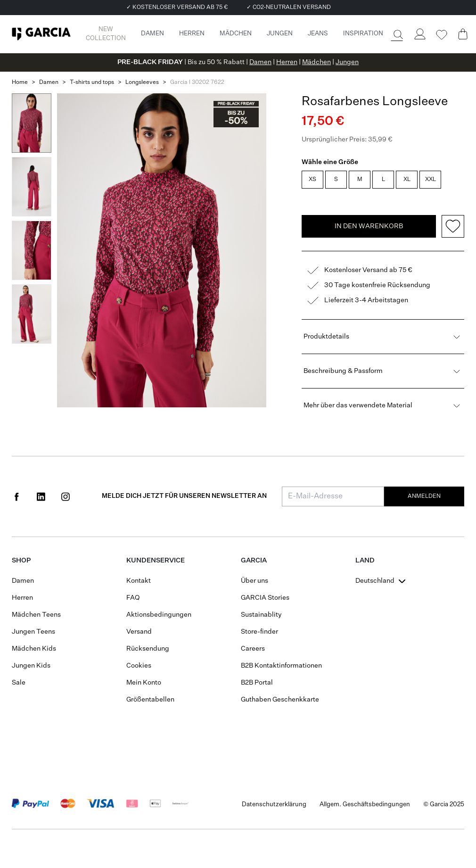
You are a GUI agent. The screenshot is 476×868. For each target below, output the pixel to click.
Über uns (254, 581)
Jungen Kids (31, 666)
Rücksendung (148, 649)
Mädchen (316, 62)
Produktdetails (383, 337)
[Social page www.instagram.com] (66, 496)
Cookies (139, 666)
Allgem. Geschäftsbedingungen (365, 805)
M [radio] (360, 180)
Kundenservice (156, 561)
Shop (21, 561)
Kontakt (139, 581)
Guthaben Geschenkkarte (280, 700)
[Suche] (397, 34)
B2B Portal (257, 683)
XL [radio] (407, 180)
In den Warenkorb (369, 226)
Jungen (347, 62)
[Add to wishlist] (453, 226)
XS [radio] (312, 180)
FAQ (133, 598)
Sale (19, 683)
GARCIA (254, 561)
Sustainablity (261, 615)
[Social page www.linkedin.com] (41, 496)
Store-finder (259, 632)
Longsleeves (142, 83)
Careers (253, 649)
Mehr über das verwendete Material (383, 405)
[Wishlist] (441, 35)
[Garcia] (41, 34)
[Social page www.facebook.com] (16, 496)
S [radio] (336, 180)
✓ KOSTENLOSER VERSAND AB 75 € (177, 8)
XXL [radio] (431, 180)
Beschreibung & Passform (383, 371)
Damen (260, 62)
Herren (287, 62)
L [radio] (383, 180)
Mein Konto (144, 683)
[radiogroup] (382, 181)
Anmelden (424, 496)
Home (20, 83)
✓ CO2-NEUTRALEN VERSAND (289, 8)
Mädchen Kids (34, 649)
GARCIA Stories (265, 598)
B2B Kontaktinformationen (281, 666)
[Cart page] (463, 34)
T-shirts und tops (92, 83)
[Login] (419, 34)
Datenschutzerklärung (274, 805)
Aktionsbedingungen (159, 615)
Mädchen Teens (36, 615)
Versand (139, 632)
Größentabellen (150, 700)
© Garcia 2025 (444, 805)
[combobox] (382, 581)
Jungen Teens (33, 632)
